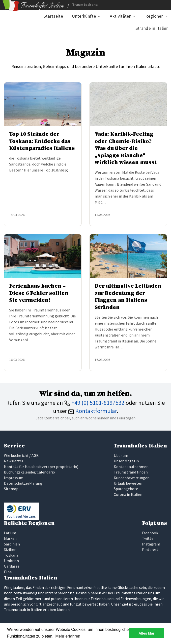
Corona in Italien (128, 494)
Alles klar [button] (146, 633)
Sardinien (12, 544)
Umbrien (11, 561)
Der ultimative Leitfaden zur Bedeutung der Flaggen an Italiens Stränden (128, 297)
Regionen (154, 16)
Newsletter (14, 461)
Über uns (121, 455)
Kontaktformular (92, 411)
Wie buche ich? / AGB (21, 455)
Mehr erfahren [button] (68, 636)
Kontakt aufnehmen (131, 467)
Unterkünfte (84, 16)
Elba (8, 572)
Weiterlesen (57, 215)
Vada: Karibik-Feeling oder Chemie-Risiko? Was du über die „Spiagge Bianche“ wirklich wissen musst (126, 148)
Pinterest (150, 549)
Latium (10, 533)
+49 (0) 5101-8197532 (94, 403)
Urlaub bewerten (128, 483)
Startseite (53, 16)
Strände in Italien (152, 28)
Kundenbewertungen (132, 478)
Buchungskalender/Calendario (29, 472)
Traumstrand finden (131, 472)
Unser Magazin (126, 461)
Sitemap (11, 489)
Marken (10, 538)
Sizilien (10, 549)
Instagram (151, 544)
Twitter (148, 538)
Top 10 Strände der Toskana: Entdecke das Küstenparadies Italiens (42, 141)
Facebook (150, 533)
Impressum (14, 478)
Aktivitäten (121, 16)
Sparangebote (126, 489)
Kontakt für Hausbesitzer (26, 467)
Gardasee (12, 566)
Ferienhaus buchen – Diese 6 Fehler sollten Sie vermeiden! (39, 293)
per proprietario (63, 467)
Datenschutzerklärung (23, 483)
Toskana (11, 555)
